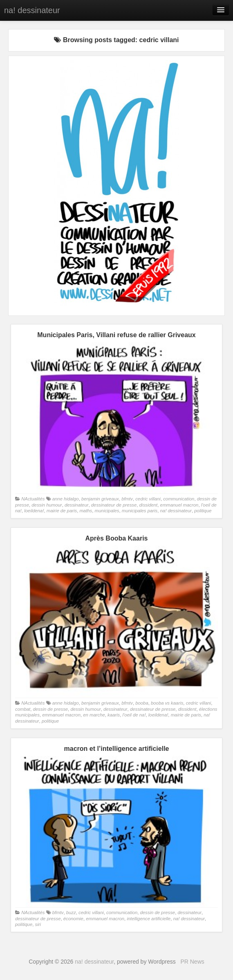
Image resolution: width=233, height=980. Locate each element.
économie (73, 919)
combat (23, 709)
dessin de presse (50, 709)
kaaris (114, 715)
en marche (94, 715)
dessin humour (47, 505)
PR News (192, 962)
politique (203, 511)
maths (86, 511)
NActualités (33, 499)
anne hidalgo (66, 499)
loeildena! (34, 511)
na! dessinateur (32, 10)
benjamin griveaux (100, 499)
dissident (149, 505)
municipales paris (140, 511)
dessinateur (77, 505)
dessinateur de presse (114, 505)
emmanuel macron (179, 505)
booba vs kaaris (167, 703)
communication (179, 499)
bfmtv (127, 499)
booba (142, 703)
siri (38, 924)
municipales (107, 511)
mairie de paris (62, 511)
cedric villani (148, 499)
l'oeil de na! (134, 715)
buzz (71, 912)
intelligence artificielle (149, 919)
